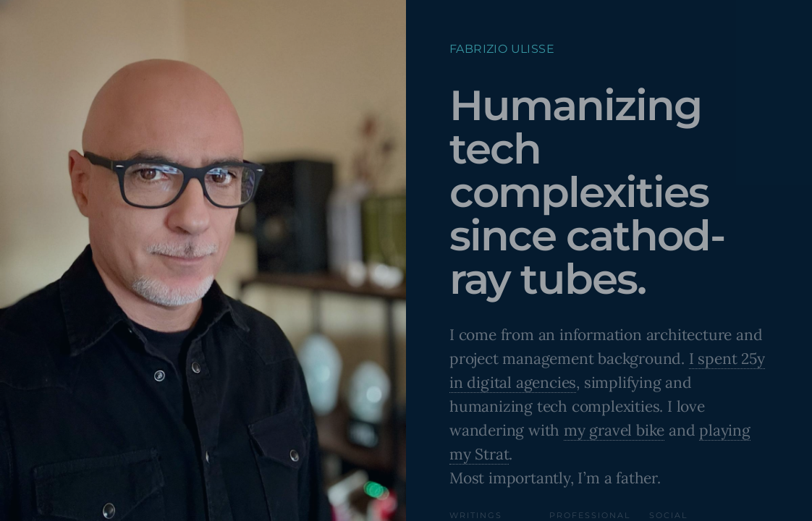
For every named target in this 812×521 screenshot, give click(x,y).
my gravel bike (614, 430)
